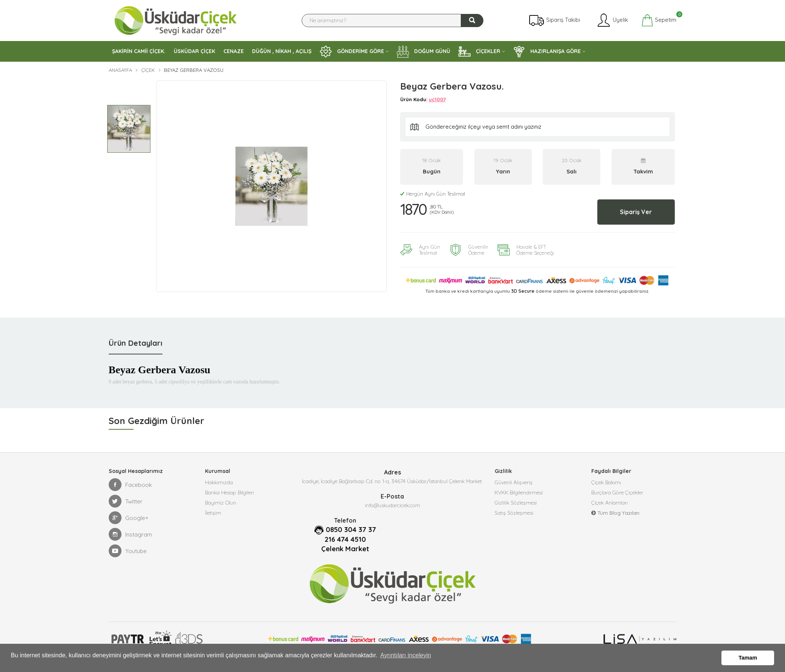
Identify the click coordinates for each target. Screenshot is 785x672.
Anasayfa (120, 70)
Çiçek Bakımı (606, 481)
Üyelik (612, 20)
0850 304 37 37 (351, 527)
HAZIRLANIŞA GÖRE (547, 52)
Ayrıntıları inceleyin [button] (406, 658)
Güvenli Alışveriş (514, 481)
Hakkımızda (219, 481)
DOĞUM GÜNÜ (424, 52)
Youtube (128, 549)
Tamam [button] (748, 658)
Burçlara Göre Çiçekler (617, 492)
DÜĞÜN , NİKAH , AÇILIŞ (282, 51)
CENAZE (234, 51)
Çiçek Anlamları (610, 503)
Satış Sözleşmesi (514, 515)
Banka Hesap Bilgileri (229, 492)
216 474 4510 (345, 537)
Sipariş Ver (632, 211)
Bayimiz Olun (221, 503)
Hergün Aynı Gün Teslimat (433, 194)
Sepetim (659, 20)
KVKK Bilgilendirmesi (519, 492)
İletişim (213, 515)
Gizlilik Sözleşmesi (516, 503)
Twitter (126, 499)
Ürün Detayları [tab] (136, 341)
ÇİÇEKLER (479, 52)
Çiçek (148, 70)
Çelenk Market (345, 546)
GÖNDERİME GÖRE (352, 52)
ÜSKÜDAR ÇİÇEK (194, 51)
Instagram (130, 532)
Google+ (129, 515)
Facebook (130, 482)
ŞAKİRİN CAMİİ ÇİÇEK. (139, 51)
